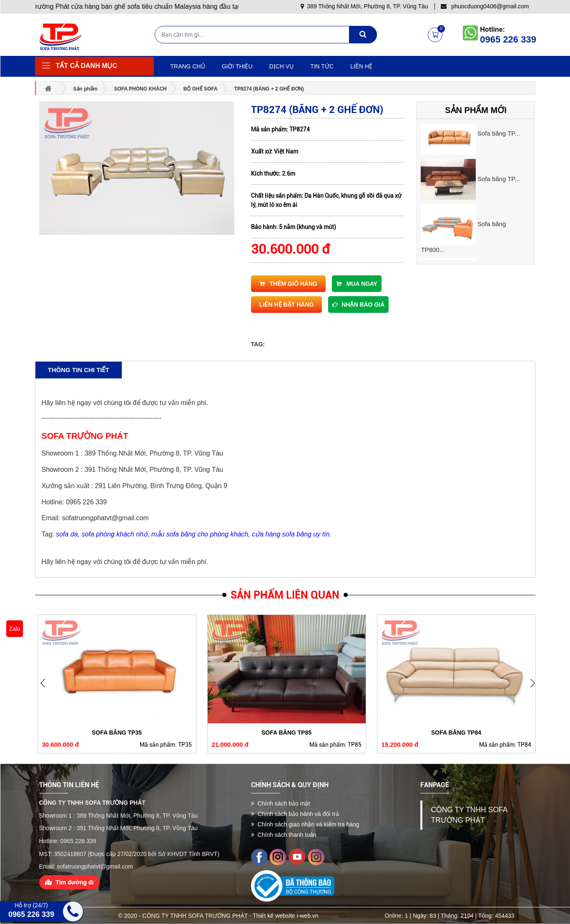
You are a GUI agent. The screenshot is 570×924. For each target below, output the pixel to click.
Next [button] (45, 689)
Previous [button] (535, 689)
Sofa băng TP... (499, 133)
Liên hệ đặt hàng (287, 305)
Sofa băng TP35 (117, 733)
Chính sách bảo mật (281, 803)
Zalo (14, 629)
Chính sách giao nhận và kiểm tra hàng (305, 824)
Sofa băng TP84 (456, 733)
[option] (476, 134)
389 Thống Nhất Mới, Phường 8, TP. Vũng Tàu (364, 6)
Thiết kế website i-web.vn (286, 916)
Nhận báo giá (358, 305)
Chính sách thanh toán (284, 835)
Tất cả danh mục (87, 66)
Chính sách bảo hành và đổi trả (295, 814)
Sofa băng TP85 (286, 733)
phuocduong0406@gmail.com (485, 6)
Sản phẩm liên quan (285, 595)
